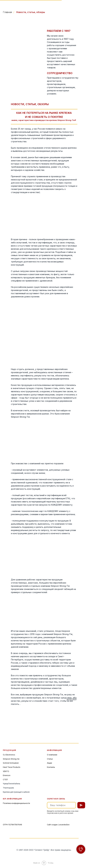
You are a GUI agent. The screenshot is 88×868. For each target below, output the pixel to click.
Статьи (50, 759)
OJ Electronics (9, 755)
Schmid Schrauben (11, 763)
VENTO (6, 771)
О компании (52, 755)
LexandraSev (64, 825)
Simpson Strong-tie (11, 759)
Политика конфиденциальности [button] (16, 803)
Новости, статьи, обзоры (31, 12)
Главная (7, 12)
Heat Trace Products (12, 767)
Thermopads (8, 788)
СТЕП (5, 780)
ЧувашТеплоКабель (12, 784)
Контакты (51, 767)
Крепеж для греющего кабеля (16, 792)
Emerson (7, 775)
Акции (49, 763)
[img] (13, 5)
